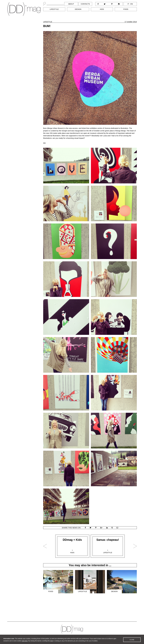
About (71, 4)
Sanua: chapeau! (108, 540)
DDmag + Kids (72, 540)
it (128, 4)
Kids (102, 9)
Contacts (85, 4)
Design (78, 9)
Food (126, 9)
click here (25, 643)
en (132, 4)
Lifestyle (54, 9)
